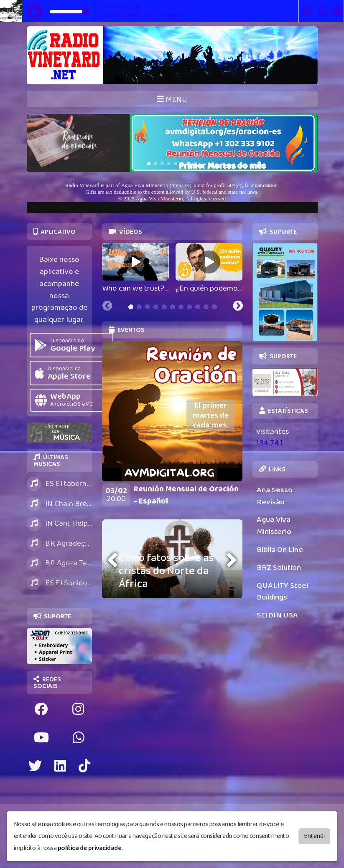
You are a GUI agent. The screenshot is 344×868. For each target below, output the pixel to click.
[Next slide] (238, 307)
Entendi (314, 836)
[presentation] (114, 560)
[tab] (131, 307)
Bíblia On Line (280, 550)
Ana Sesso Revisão (275, 496)
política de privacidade (90, 848)
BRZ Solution (279, 568)
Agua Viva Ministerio (274, 526)
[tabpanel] (135, 269)
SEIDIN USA (277, 615)
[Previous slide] (107, 307)
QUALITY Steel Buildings (282, 592)
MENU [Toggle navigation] (172, 100)
